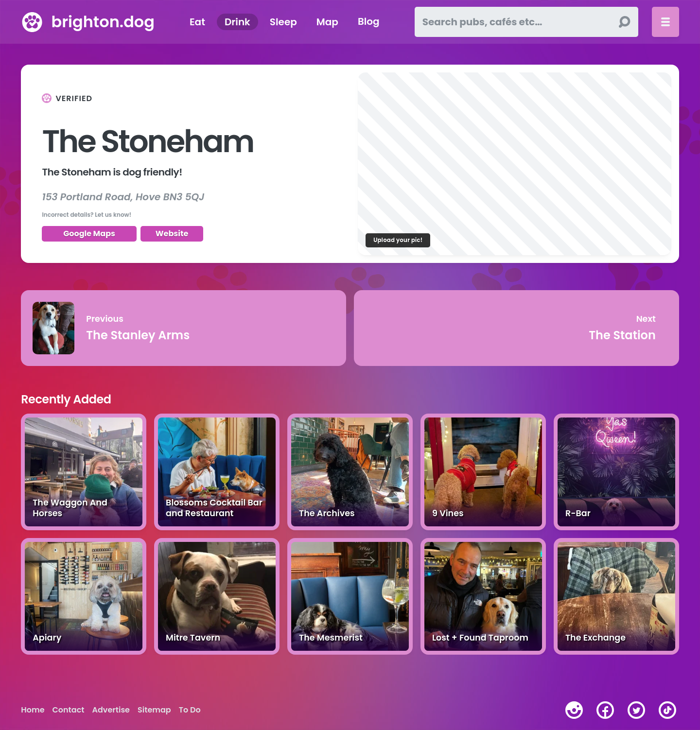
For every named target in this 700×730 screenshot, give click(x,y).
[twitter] (636, 710)
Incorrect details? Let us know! (87, 215)
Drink (237, 22)
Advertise (111, 710)
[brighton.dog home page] (32, 22)
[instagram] (574, 710)
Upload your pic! (398, 240)
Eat (197, 22)
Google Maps (89, 234)
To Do (190, 710)
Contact (69, 710)
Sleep (283, 22)
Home (33, 710)
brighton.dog (103, 22)
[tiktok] (667, 710)
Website (172, 234)
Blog (369, 22)
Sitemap (154, 710)
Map (327, 22)
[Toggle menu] (665, 22)
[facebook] (605, 710)
